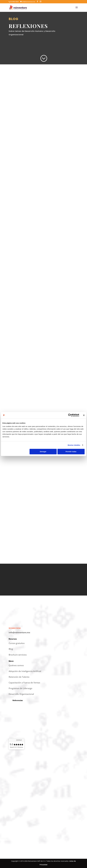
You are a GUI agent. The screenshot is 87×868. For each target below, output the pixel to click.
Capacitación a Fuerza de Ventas (24, 683)
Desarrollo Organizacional (21, 694)
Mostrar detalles (74, 445)
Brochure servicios (18, 655)
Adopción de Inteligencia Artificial (25, 671)
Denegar (43, 452)
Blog (11, 649)
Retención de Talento (19, 677)
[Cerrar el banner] (84, 415)
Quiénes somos (16, 665)
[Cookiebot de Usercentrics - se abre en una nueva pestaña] (70, 415)
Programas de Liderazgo (20, 688)
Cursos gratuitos (17, 643)
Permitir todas (71, 452)
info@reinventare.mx (19, 632)
